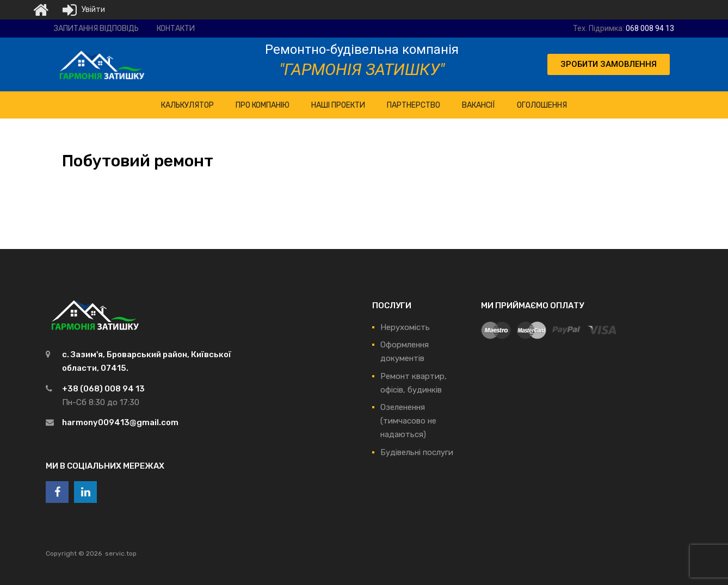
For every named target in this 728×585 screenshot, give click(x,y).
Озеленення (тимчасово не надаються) (408, 421)
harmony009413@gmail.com (120, 422)
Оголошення (542, 105)
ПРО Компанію (263, 105)
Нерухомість (405, 327)
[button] (609, 64)
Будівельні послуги (417, 452)
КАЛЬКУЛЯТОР (187, 105)
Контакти (176, 29)
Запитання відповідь (96, 29)
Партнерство (414, 105)
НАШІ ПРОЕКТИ (338, 105)
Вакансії (479, 105)
